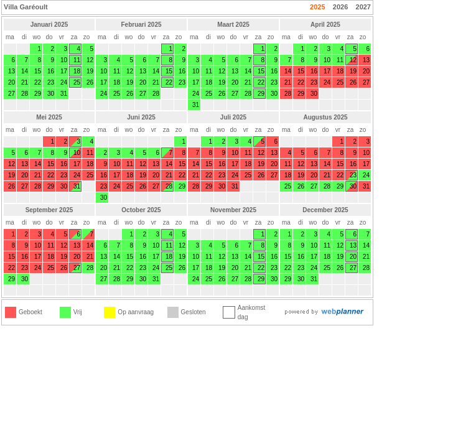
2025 (317, 7)
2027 (363, 7)
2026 (340, 7)
